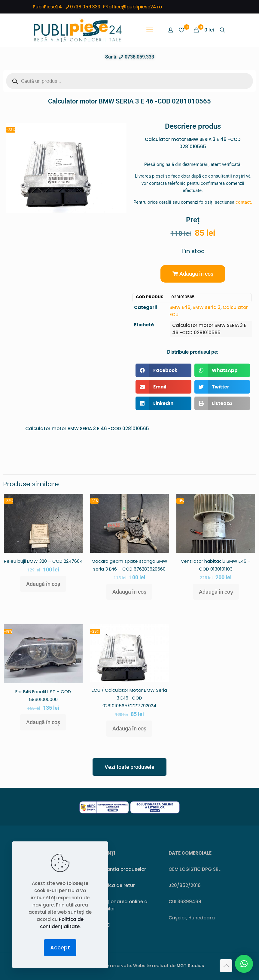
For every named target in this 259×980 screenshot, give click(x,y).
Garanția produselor (122, 869)
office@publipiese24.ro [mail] (135, 7)
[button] (193, 274)
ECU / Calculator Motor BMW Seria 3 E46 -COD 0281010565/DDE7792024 (129, 698)
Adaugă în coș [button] (43, 584)
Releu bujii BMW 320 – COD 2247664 (43, 561)
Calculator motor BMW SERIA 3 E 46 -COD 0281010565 (209, 329)
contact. (244, 202)
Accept (60, 947)
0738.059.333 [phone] (85, 7)
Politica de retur (116, 885)
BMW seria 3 (207, 307)
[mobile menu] (150, 30)
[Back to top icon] (226, 966)
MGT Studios (190, 966)
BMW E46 (180, 307)
